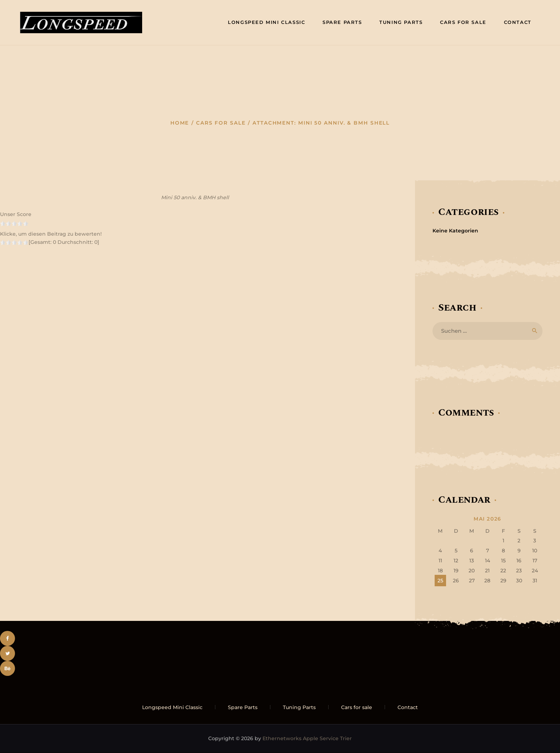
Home (180, 123)
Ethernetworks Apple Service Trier (307, 738)
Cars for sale (221, 123)
